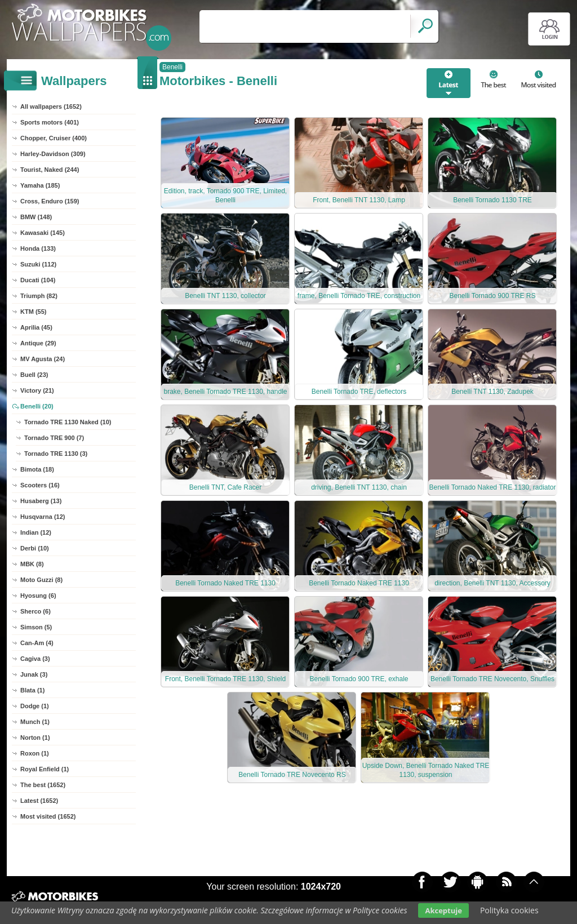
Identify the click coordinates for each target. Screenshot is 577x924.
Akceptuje (443, 910)
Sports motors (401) (50, 122)
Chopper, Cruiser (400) (54, 138)
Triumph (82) (39, 296)
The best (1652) (43, 785)
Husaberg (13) (41, 501)
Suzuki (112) (38, 264)
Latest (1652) (39, 801)
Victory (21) (37, 390)
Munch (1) (35, 722)
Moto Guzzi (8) (41, 580)
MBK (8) (32, 564)
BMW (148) (36, 217)
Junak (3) (34, 674)
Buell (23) (34, 375)
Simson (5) (36, 627)
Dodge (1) (35, 706)
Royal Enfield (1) (45, 769)
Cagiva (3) (35, 659)
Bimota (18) (37, 469)
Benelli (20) (37, 406)
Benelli (172, 67)
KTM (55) (33, 312)
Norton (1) (35, 738)
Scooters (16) (40, 485)
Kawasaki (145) (43, 233)
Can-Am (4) (37, 643)
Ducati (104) (38, 280)
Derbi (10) (35, 548)
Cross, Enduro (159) (50, 201)
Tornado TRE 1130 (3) (56, 454)
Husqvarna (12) (43, 517)
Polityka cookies (509, 910)
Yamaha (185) (40, 185)
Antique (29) (38, 343)
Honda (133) (38, 248)
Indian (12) (36, 532)
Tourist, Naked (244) (50, 170)
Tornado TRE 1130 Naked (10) (68, 422)
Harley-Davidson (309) (53, 154)
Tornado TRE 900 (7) (54, 438)
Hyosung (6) (38, 596)
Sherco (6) (35, 611)
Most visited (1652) (48, 816)
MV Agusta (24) (43, 359)
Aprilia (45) (36, 327)
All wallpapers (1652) (51, 106)
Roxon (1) (35, 753)
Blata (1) (32, 690)
